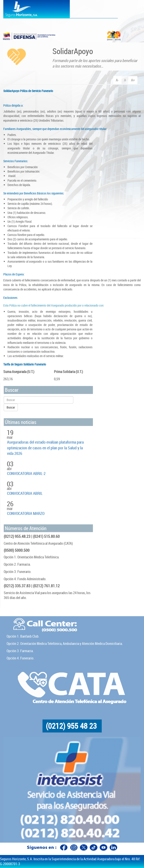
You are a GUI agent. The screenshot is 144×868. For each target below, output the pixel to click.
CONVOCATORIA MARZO (26, 513)
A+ (133, 80)
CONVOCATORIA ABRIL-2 (26, 473)
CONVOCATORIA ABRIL (25, 493)
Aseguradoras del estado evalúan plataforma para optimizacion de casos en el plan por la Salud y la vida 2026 (45, 448)
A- (117, 80)
